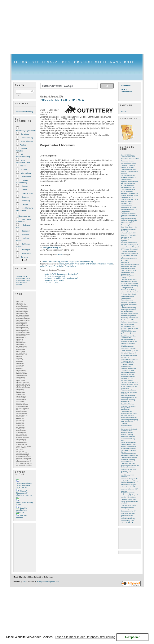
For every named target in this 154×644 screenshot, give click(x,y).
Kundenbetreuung (127, 300)
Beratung (130, 435)
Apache (128, 320)
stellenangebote (126, 398)
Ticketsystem (125, 284)
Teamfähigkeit (134, 194)
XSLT (123, 245)
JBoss (136, 384)
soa (130, 247)
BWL (123, 422)
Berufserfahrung (133, 481)
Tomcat (123, 261)
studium (124, 495)
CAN (131, 207)
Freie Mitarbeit (27, 141)
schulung (124, 215)
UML (131, 413)
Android (128, 387)
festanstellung (126, 521)
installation (125, 437)
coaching (124, 199)
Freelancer (129, 270)
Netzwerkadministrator (128, 454)
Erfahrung (124, 223)
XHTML (123, 435)
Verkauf (131, 223)
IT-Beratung (125, 251)
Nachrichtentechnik (127, 374)
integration (124, 406)
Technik (123, 196)
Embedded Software (128, 159)
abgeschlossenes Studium (130, 465)
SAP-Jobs (133, 336)
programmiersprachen (128, 332)
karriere (123, 345)
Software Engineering (128, 373)
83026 (129, 188)
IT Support (135, 247)
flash (130, 203)
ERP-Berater (125, 249)
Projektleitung (70, 266)
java (137, 501)
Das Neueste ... (23, 283)
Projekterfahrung (127, 411)
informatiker (125, 487)
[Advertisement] (77, 27)
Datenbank (125, 464)
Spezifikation (125, 410)
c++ (126, 481)
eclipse (134, 450)
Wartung (131, 404)
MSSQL (124, 171)
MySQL (129, 495)
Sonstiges (25, 134)
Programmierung (127, 517)
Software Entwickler (128, 363)
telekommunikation (127, 347)
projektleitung (125, 475)
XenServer (130, 191)
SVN (122, 155)
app (130, 298)
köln (125, 353)
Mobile (123, 191)
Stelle (128, 515)
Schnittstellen (129, 384)
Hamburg (26, 201)
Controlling (125, 227)
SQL (122, 491)
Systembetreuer (131, 310)
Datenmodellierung (127, 253)
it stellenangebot (132, 171)
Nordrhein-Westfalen (23, 221)
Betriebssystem (126, 326)
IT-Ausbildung (132, 290)
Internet (123, 292)
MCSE (123, 351)
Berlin (24, 190)
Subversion (133, 251)
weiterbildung (125, 304)
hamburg (132, 400)
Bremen (25, 197)
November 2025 (23, 280)
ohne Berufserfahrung (23, 161)
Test (136, 418)
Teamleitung (131, 439)
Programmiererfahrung (129, 219)
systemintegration (127, 420)
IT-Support (131, 353)
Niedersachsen (25, 216)
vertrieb (123, 439)
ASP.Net (134, 387)
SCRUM (124, 357)
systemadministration (128, 483)
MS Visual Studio (132, 196)
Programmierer (126, 505)
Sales (135, 281)
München (131, 489)
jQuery (131, 227)
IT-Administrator (132, 328)
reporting (124, 173)
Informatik (102, 264)
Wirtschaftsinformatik (128, 501)
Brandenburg (27, 193)
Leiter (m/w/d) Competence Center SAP (61, 274)
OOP (136, 235)
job (132, 515)
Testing (131, 235)
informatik (124, 523)
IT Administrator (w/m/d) (55, 276)
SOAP (123, 387)
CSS (132, 475)
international (131, 229)
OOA (132, 378)
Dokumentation (126, 473)
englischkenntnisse (127, 418)
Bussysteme (125, 237)
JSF (137, 359)
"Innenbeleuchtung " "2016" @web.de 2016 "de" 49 (25, 485)
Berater (133, 376)
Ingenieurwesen (126, 205)
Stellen (134, 505)
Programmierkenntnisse (129, 279)
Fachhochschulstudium (129, 213)
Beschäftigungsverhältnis (27, 131)
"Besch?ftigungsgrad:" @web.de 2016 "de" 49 (24, 494)
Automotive (125, 400)
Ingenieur (124, 241)
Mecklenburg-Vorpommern (25, 209)
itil (129, 211)
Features (133, 266)
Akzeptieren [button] (133, 637)
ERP (67, 264)
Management (132, 302)
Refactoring (125, 225)
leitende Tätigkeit (22, 150)
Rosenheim (125, 413)
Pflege (132, 185)
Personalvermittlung (24, 112)
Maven (129, 261)
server (134, 446)
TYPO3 (123, 402)
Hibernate (124, 382)
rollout (128, 255)
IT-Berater (124, 294)
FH (127, 351)
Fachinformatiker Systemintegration (127, 432)
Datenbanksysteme (127, 276)
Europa (24, 169)
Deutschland (26, 177)
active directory (133, 382)
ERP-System (91, 264)
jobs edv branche (21, 517)
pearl (135, 207)
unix (130, 464)
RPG (126, 155)
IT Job (123, 320)
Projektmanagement (128, 493)
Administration (126, 485)
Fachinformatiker (127, 499)
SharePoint (125, 194)
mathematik (125, 388)
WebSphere (125, 263)
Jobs (132, 521)
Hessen (25, 204)
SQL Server (125, 185)
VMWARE (132, 437)
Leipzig (123, 278)
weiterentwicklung (127, 479)
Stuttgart (134, 429)
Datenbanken (125, 458)
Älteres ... (20, 285)
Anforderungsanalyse (128, 183)
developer (124, 471)
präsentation (125, 207)
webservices (125, 349)
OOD (133, 371)
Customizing (134, 286)
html (122, 481)
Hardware (134, 458)
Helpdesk (124, 165)
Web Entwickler (133, 182)
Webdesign (125, 318)
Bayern (25, 186)
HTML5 (129, 167)
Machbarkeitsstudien (128, 157)
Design (135, 469)
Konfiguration (125, 408)
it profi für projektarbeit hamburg (22, 510)
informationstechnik (127, 233)
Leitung (123, 288)
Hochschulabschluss (128, 189)
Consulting (125, 423)
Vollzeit (123, 515)
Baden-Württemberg (22, 181)
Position (23, 145)
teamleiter (124, 302)
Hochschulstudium (127, 461)
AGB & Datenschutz (127, 91)
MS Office (133, 349)
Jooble (124, 111)
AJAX (123, 441)
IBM (131, 237)
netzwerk (124, 394)
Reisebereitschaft (132, 292)
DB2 (133, 188)
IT (132, 523)
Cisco (136, 199)
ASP (136, 355)
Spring (136, 420)
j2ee (122, 384)
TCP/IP (123, 255)
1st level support (131, 245)
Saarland (26, 231)
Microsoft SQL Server (129, 305)
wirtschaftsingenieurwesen (130, 264)
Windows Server (126, 314)
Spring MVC (134, 284)
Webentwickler (126, 330)
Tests (136, 253)
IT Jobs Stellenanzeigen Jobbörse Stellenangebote (75, 62)
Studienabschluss (127, 311)
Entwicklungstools (127, 197)
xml (133, 487)
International (26, 173)
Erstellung (124, 231)
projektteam (132, 316)
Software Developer (128, 209)
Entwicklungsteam (127, 239)
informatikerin (134, 318)
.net (133, 464)
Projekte (49, 266)
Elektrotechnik (126, 429)
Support (135, 495)
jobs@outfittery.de (52, 248)
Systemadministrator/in (54, 280)
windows (124, 477)
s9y (24, 582)
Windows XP (125, 378)
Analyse (129, 446)
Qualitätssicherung (127, 365)
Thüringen (26, 250)
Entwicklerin (125, 286)
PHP (130, 471)
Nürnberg (132, 460)
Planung (131, 324)
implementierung (127, 469)
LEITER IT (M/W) (52, 282)
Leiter (42, 266)
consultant (132, 406)
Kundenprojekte (131, 221)
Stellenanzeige (126, 450)
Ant (122, 257)
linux (134, 499)
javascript (124, 489)
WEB (137, 159)
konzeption (125, 460)
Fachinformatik (126, 338)
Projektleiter (59, 266)
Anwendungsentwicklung (129, 455)
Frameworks (125, 334)
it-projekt (130, 199)
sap (126, 491)
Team (128, 296)
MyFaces (131, 155)
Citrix (123, 270)
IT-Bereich (133, 392)
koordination (132, 163)
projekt (133, 485)
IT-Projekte (132, 351)
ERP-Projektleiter (77, 264)
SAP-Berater (125, 266)
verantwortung (126, 367)
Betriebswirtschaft (127, 380)
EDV (130, 523)
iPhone (135, 243)
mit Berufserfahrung (23, 155)
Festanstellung (27, 138)
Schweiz (24, 257)
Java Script (132, 294)
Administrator (131, 497)
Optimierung (125, 392)
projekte (124, 497)
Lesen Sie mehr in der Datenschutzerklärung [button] (85, 637)
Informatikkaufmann (128, 342)
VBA (133, 320)
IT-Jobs (110, 264)
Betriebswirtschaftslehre (129, 259)
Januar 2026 (21, 276)
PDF (60, 254)
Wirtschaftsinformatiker (129, 442)
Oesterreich (26, 253)
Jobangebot (134, 249)
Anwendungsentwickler (129, 390)
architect (134, 255)
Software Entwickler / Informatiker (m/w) (61, 278)
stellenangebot (130, 513)
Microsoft (131, 415)
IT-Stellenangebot (127, 361)
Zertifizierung (125, 274)
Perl (136, 342)
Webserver (125, 161)
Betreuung (124, 324)
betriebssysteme (126, 243)
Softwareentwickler (127, 511)
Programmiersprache (128, 396)
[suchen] (69, 86)
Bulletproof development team (48, 582)
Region (22, 166)
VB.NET (135, 398)
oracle (135, 479)
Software (124, 507)
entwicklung (125, 509)
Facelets (131, 272)
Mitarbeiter (125, 503)
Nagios (123, 296)
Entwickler (131, 507)
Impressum (126, 85)
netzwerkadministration (129, 448)
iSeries (123, 221)
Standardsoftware (127, 175)
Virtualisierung (133, 322)
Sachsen (26, 234)
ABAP (123, 310)
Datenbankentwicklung (129, 308)
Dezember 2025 (23, 278)
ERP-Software (131, 169)
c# (130, 487)
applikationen (125, 376)
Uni (130, 225)
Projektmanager (126, 444)
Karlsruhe (124, 322)
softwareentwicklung (128, 519)
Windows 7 (125, 203)
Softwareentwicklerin (128, 339)
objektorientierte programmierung (126, 426)
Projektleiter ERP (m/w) (63, 100)
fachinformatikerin (127, 201)
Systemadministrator (128, 467)
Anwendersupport (127, 281)
